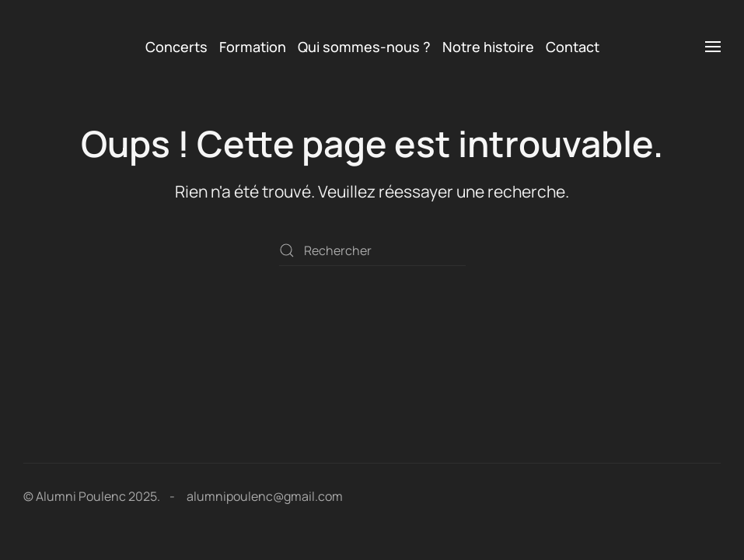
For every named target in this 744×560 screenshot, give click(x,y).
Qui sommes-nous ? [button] (364, 47)
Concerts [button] (176, 47)
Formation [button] (253, 47)
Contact (573, 47)
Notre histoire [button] (488, 47)
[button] (713, 47)
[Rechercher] (372, 250)
